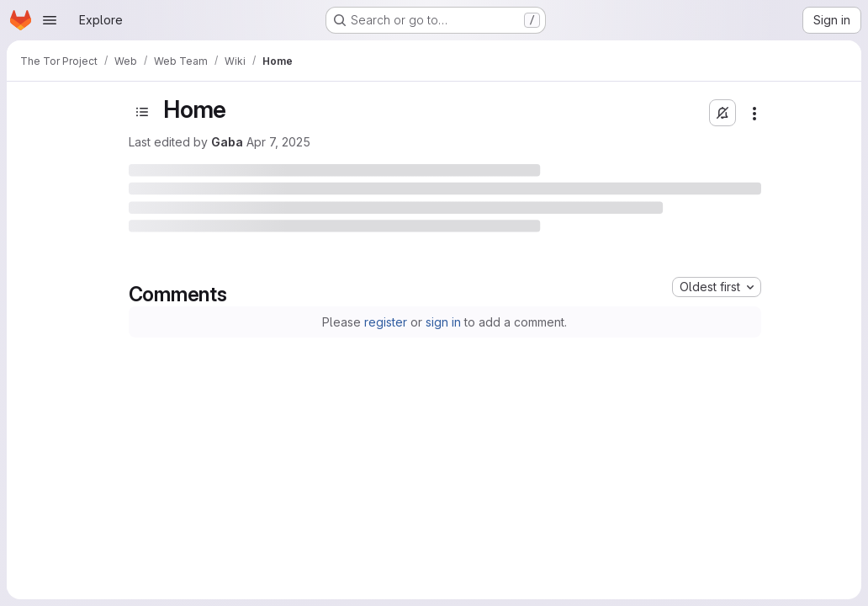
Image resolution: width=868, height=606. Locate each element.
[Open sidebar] (142, 112)
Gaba (227, 142)
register (386, 322)
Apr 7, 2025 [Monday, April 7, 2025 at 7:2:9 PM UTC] (278, 142)
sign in (443, 322)
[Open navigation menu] (50, 20)
